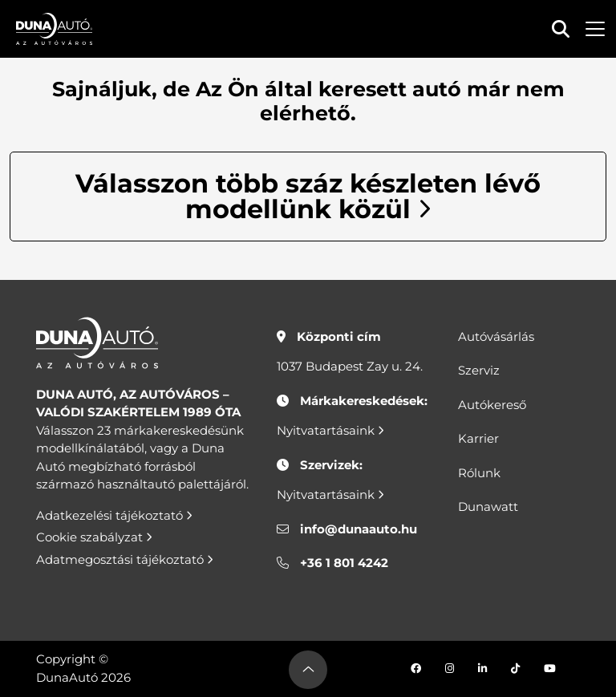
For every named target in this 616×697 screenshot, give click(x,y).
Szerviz (479, 370)
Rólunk (479, 473)
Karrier (478, 438)
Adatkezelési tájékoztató (114, 515)
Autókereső (492, 405)
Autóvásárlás (496, 336)
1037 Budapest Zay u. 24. (350, 366)
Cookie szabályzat (94, 537)
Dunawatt (488, 507)
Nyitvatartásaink (330, 430)
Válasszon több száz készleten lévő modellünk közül (308, 196)
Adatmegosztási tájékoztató (125, 559)
